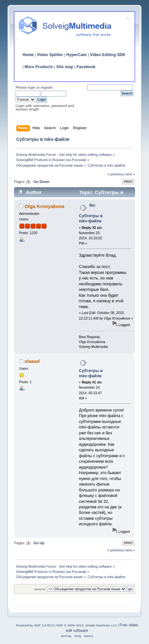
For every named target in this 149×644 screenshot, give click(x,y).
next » (130, 174)
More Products (39, 67)
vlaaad (32, 361)
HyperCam (76, 55)
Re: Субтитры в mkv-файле (91, 213)
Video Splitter (50, 55)
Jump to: (40, 589)
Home (28, 55)
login (32, 87)
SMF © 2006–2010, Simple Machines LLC (87, 625)
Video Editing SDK (108, 55)
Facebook (86, 67)
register (47, 87)
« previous (116, 174)
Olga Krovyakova (45, 206)
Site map (65, 67)
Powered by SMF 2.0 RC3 (35, 625)
